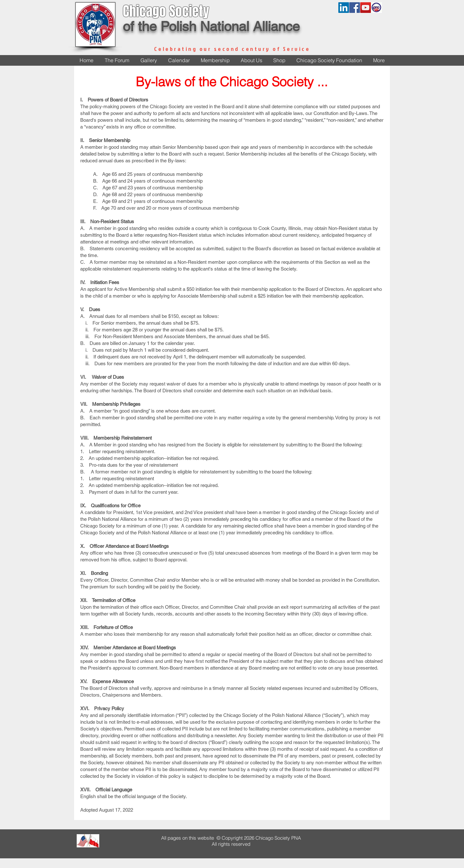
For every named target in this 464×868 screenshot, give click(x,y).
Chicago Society (166, 11)
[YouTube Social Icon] (366, 8)
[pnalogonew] (377, 8)
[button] (251, 60)
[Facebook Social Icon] (355, 8)
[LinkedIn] (344, 8)
